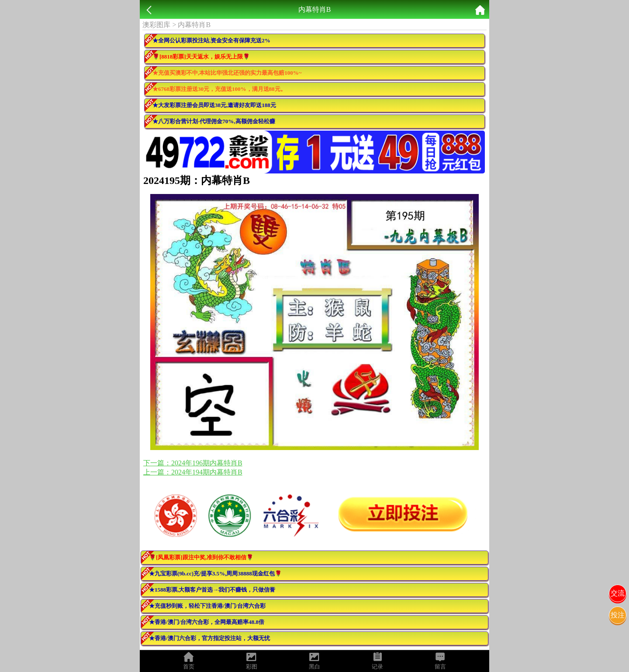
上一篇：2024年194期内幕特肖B (193, 472)
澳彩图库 (156, 25)
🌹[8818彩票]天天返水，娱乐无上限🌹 (201, 57)
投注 (618, 615)
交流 (618, 593)
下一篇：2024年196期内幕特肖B (193, 463)
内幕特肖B (194, 25)
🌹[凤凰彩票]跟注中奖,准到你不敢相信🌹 (201, 557)
